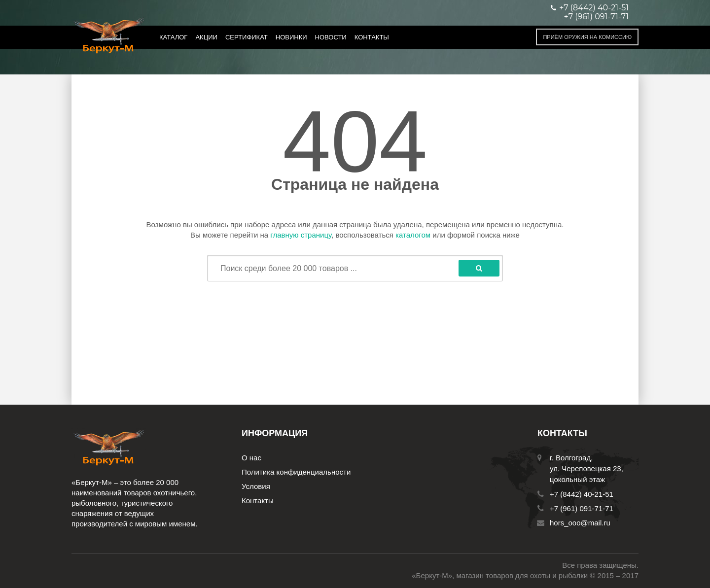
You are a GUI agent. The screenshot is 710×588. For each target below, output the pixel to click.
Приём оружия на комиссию (587, 37)
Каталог (173, 37)
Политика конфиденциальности (296, 472)
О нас (251, 458)
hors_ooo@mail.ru (580, 523)
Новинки (291, 37)
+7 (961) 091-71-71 (596, 17)
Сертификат (247, 37)
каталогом (413, 235)
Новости (331, 37)
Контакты (372, 37)
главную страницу (301, 235)
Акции (206, 37)
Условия (256, 486)
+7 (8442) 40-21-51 (582, 494)
